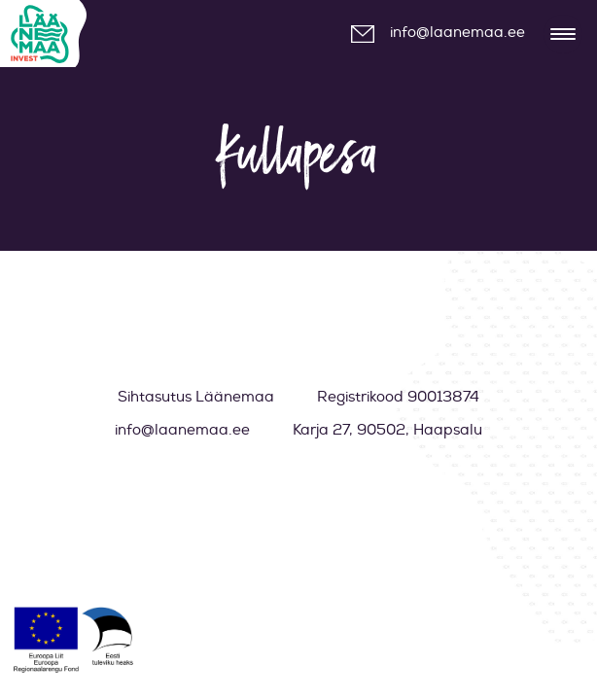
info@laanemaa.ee (457, 33)
